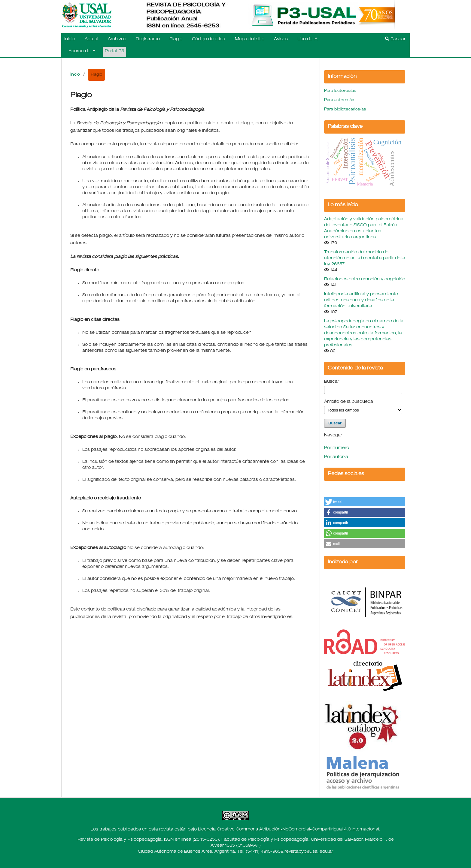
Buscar (395, 39)
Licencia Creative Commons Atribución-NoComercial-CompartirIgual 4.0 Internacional (289, 830)
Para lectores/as (340, 91)
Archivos (117, 39)
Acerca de (80, 51)
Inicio (70, 39)
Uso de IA (307, 39)
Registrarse (148, 39)
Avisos (281, 39)
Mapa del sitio (250, 39)
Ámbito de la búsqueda (349, 402)
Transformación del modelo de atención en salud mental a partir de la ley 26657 (365, 258)
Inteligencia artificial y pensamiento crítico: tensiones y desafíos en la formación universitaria (361, 300)
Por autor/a (336, 457)
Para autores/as (340, 100)
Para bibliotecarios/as (345, 110)
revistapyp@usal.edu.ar (309, 852)
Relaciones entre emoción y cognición (365, 279)
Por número (337, 448)
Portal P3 (114, 51)
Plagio (176, 39)
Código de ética (209, 39)
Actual (91, 39)
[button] (365, 502)
